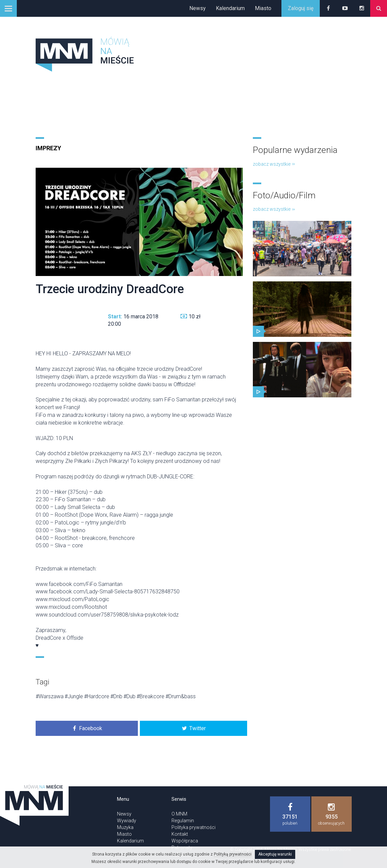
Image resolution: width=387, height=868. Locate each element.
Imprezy (48, 148)
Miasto (263, 8)
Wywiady (127, 821)
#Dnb (116, 696)
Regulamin (183, 821)
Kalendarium (230, 8)
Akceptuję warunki (275, 854)
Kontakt (180, 834)
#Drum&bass (181, 696)
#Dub (129, 696)
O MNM (179, 814)
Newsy (198, 8)
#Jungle (74, 696)
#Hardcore (97, 696)
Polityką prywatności (233, 854)
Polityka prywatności (193, 827)
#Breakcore (150, 696)
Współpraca (185, 841)
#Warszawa (50, 696)
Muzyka (125, 827)
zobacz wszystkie (274, 164)
